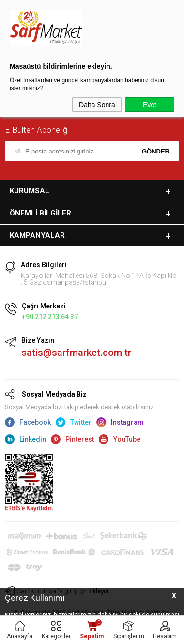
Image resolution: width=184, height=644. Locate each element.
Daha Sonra (97, 105)
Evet (150, 105)
